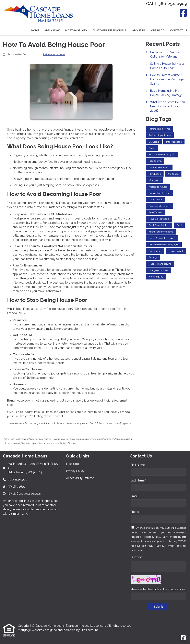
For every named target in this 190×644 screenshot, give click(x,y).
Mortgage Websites (31, 630)
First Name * (139, 465)
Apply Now (52, 30)
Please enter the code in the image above (158, 589)
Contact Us (179, 30)
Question (136, 557)
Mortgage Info (76, 30)
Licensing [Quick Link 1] (72, 464)
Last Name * (138, 480)
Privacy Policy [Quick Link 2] (75, 471)
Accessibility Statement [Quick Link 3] (81, 478)
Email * (135, 496)
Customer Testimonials (110, 30)
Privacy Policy (174, 546)
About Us (139, 30)
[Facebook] (183, 13)
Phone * (136, 512)
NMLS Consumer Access (24, 494)
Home (35, 30)
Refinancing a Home (54, 54)
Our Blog (158, 30)
